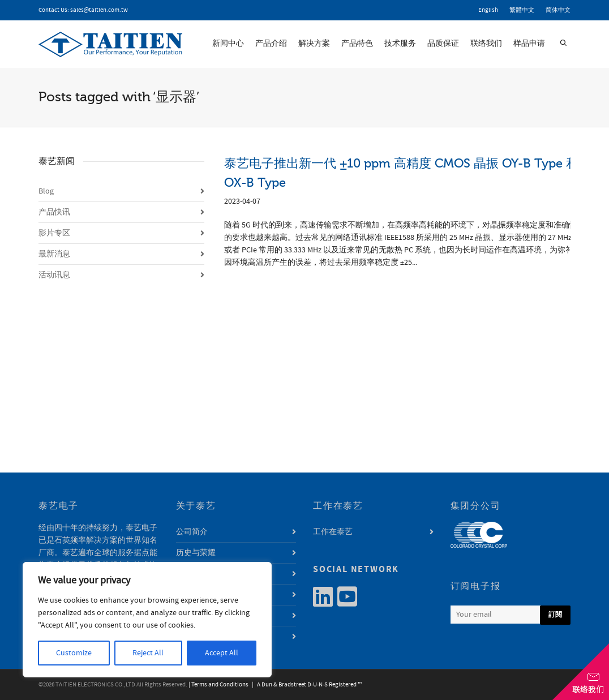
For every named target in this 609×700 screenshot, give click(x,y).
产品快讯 (54, 212)
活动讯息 (54, 275)
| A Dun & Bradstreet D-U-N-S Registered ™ (306, 685)
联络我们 (486, 44)
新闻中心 (228, 44)
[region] (147, 620)
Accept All (222, 653)
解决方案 (314, 44)
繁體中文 (522, 10)
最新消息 (54, 254)
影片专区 (54, 233)
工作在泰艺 (333, 532)
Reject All (148, 653)
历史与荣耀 (196, 553)
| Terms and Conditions (218, 685)
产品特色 (357, 44)
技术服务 (400, 44)
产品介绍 (271, 44)
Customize (74, 653)
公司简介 (192, 532)
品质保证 (443, 44)
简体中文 (558, 10)
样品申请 (529, 44)
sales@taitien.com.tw (99, 10)
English (488, 10)
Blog (46, 191)
